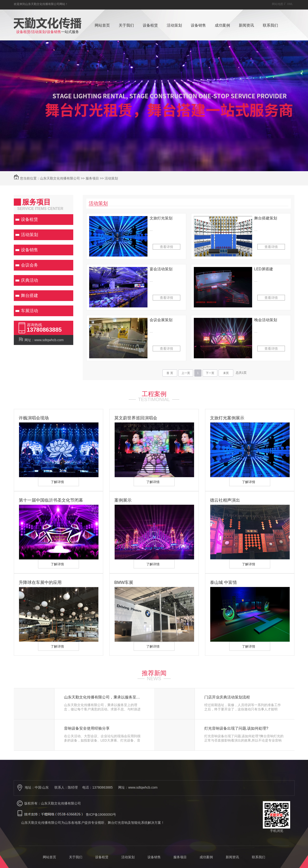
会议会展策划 (161, 320)
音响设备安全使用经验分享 (87, 728)
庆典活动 (29, 280)
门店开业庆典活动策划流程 (227, 697)
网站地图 (278, 4)
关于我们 (126, 25)
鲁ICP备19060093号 (101, 815)
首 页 (170, 373)
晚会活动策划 (266, 320)
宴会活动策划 (161, 269)
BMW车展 (124, 582)
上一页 (186, 373)
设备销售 (198, 25)
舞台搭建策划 (266, 218)
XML (290, 4)
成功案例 (222, 25)
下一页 (210, 373)
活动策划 (174, 25)
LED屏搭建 (264, 269)
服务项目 (92, 178)
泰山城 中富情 (223, 582)
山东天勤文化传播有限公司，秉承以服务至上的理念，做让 (104, 697)
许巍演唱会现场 (34, 418)
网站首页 (102, 25)
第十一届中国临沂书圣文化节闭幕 (51, 500)
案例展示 (123, 500)
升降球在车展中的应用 (40, 582)
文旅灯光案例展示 (227, 418)
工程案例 (154, 394)
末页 (226, 373)
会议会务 (29, 265)
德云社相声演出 (225, 500)
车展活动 (29, 311)
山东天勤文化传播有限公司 (60, 178)
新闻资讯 (246, 25)
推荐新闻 (154, 673)
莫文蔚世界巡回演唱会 (136, 418)
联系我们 (270, 25)
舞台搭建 (29, 296)
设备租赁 (150, 25)
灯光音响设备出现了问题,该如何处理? (236, 728)
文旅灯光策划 (161, 218)
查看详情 (166, 247)
